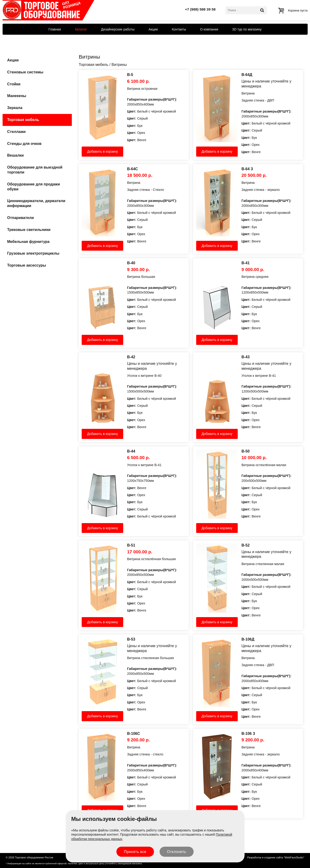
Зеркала (15, 108)
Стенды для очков (24, 144)
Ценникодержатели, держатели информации (36, 203)
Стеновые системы (25, 72)
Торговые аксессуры (27, 265)
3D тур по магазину (247, 29)
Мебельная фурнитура (28, 242)
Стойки (14, 84)
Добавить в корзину (102, 151)
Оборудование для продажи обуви (34, 187)
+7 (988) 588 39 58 (200, 9)
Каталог (81, 29)
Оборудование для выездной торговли (35, 170)
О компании (209, 29)
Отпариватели (21, 218)
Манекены (17, 96)
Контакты (179, 29)
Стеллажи (17, 132)
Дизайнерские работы (118, 29)
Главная (55, 29)
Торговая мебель (23, 120)
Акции (153, 29)
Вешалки (16, 155)
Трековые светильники (29, 230)
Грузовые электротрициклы (33, 253)
